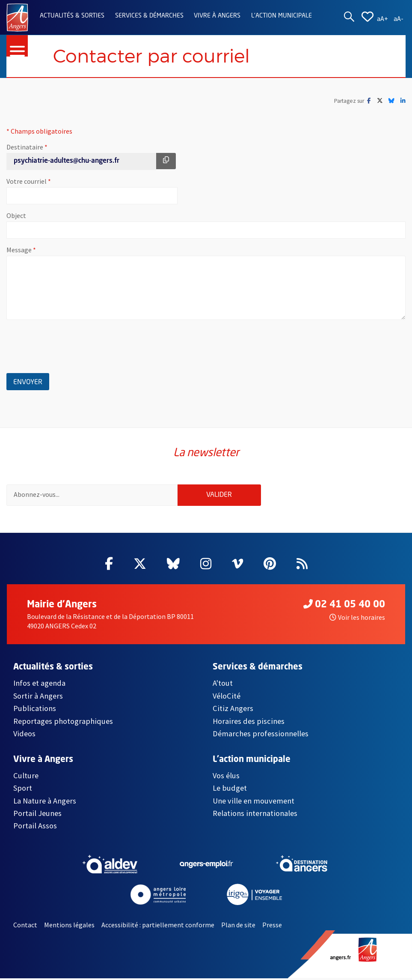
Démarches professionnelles (261, 735)
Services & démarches (149, 16)
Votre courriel (55, 182)
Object (16, 216)
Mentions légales (69, 926)
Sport (23, 790)
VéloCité (227, 698)
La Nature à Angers (45, 802)
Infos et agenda (39, 685)
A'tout (223, 685)
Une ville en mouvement (253, 802)
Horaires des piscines (249, 723)
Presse (272, 926)
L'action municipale (282, 16)
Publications (35, 710)
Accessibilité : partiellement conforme (158, 926)
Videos (24, 735)
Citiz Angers (233, 710)
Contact (25, 926)
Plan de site (238, 926)
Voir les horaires (357, 619)
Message (48, 250)
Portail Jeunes (37, 815)
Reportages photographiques (63, 723)
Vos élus (226, 777)
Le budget (230, 790)
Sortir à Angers (38, 698)
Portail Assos (35, 827)
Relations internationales (255, 815)
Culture (26, 777)
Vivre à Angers (217, 16)
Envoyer (31, 381)
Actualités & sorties (72, 16)
